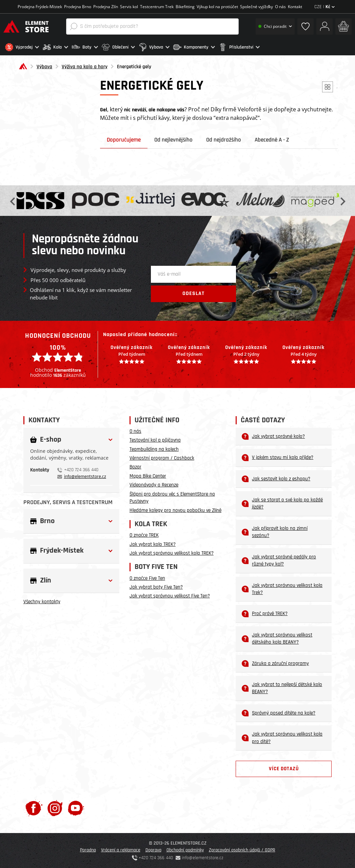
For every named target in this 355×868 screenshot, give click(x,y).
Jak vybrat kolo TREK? (153, 544)
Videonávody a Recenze (154, 485)
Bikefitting (185, 7)
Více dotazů (284, 769)
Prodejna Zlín (106, 7)
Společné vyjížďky (257, 7)
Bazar (135, 467)
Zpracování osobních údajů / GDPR (242, 850)
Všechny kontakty (42, 602)
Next (342, 201)
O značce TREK (144, 535)
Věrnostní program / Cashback (162, 458)
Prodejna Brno (78, 7)
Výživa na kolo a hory (85, 67)
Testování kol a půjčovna (155, 440)
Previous (13, 201)
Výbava (44, 67)
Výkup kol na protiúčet (217, 7)
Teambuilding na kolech (154, 449)
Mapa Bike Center (148, 476)
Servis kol (129, 7)
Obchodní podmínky (185, 850)
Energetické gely (134, 67)
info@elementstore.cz (85, 477)
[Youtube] (76, 808)
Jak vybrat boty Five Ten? (156, 587)
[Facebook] (34, 808)
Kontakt (295, 7)
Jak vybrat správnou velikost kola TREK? (172, 553)
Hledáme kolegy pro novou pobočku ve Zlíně (175, 510)
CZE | (324, 7)
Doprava (153, 850)
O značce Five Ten (147, 578)
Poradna (88, 850)
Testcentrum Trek (157, 7)
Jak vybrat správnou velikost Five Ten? (170, 596)
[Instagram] (55, 808)
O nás (280, 7)
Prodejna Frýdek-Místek (40, 7)
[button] (22, 47)
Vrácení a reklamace (121, 850)
